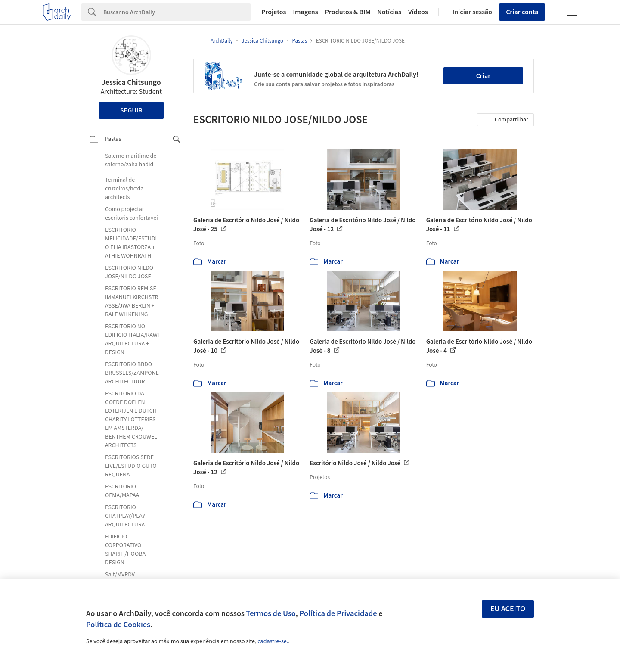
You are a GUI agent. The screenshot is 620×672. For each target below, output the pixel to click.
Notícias (389, 12)
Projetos (274, 12)
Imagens (305, 12)
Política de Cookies (118, 625)
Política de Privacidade (338, 613)
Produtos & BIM (348, 12)
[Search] (177, 12)
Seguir (131, 110)
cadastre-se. (273, 641)
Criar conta (522, 12)
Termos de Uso (271, 613)
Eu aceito (508, 609)
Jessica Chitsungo (131, 82)
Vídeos (418, 12)
